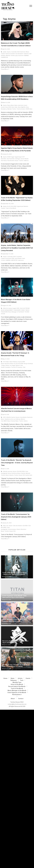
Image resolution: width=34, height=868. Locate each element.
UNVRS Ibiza (29, 109)
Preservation (11, 161)
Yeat (24, 367)
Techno (21, 421)
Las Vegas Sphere (15, 365)
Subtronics (21, 260)
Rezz (4, 260)
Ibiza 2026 (8, 107)
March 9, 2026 (6, 103)
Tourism (21, 161)
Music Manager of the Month (16, 312)
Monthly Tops (17, 682)
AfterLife (5, 308)
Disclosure (8, 258)
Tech (22, 680)
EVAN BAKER (17, 310)
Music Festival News (13, 421)
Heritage (17, 159)
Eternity (23, 473)
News (13, 678)
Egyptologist (18, 157)
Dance (9, 473)
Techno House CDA (19, 475)
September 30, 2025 (7, 204)
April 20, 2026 (5, 49)
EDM (13, 258)
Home (5, 678)
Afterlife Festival (11, 417)
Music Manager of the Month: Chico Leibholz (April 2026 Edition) (14, 620)
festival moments (10, 54)
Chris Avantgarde (5, 528)
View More (8, 69)
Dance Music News (12, 105)
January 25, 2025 (6, 523)
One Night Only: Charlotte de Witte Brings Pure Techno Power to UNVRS (16, 666)
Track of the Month (11, 208)
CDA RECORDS (21, 471)
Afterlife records (8, 471)
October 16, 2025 (6, 154)
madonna (26, 54)
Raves (17, 161)
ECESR (9, 157)
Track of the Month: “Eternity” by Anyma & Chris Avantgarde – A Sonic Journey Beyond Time (17, 463)
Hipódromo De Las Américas (13, 419)
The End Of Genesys (17, 367)
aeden (5, 52)
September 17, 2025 (7, 254)
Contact (21, 699)
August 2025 (16, 308)
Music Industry (10, 475)
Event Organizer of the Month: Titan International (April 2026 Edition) (14, 597)
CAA (21, 308)
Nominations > (17, 694)
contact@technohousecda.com (17, 704)
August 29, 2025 (6, 306)
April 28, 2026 (7, 623)
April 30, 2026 (7, 577)
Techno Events (21, 109)
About (13, 699)
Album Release (14, 362)
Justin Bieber (18, 258)
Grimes (7, 365)
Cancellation (23, 417)
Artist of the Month (17, 684)
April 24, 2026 (7, 669)
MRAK (5, 421)
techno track (29, 475)
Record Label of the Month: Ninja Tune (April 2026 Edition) (15, 642)
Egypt (13, 157)
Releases (14, 680)
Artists (20, 678)
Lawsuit (22, 159)
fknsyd (26, 364)
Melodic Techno (10, 56)
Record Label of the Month (17, 686)
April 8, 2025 (5, 415)
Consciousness (12, 529)
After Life (6, 526)
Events (28, 678)
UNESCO (26, 161)
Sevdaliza (8, 367)
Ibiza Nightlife (22, 107)
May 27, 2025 (5, 359)
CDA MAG (25, 526)
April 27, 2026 (7, 645)
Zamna (26, 421)
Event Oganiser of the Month (17, 692)
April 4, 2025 (5, 469)
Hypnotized (20, 206)
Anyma (9, 52)
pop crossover (19, 56)
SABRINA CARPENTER (11, 260)
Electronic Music (9, 364)
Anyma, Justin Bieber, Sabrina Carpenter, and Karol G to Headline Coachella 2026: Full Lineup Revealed (17, 248)
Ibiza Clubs (14, 107)
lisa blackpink (19, 54)
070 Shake (6, 362)
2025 (4, 417)
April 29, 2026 (7, 600)
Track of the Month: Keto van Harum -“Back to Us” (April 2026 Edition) (15, 573)
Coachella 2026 (15, 52)
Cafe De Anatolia (17, 526)
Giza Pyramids (11, 159)
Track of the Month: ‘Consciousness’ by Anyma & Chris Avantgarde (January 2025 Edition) (16, 517)
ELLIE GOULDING (12, 206)
